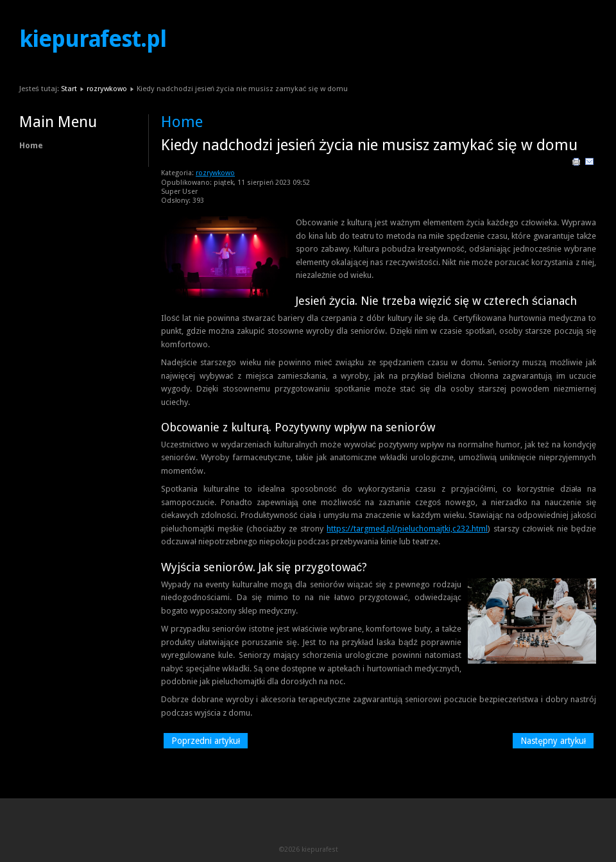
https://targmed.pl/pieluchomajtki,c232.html (407, 529)
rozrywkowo (107, 89)
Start (69, 89)
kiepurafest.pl (93, 39)
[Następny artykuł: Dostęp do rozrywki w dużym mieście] (553, 741)
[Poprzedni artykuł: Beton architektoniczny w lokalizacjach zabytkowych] (206, 741)
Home (31, 145)
